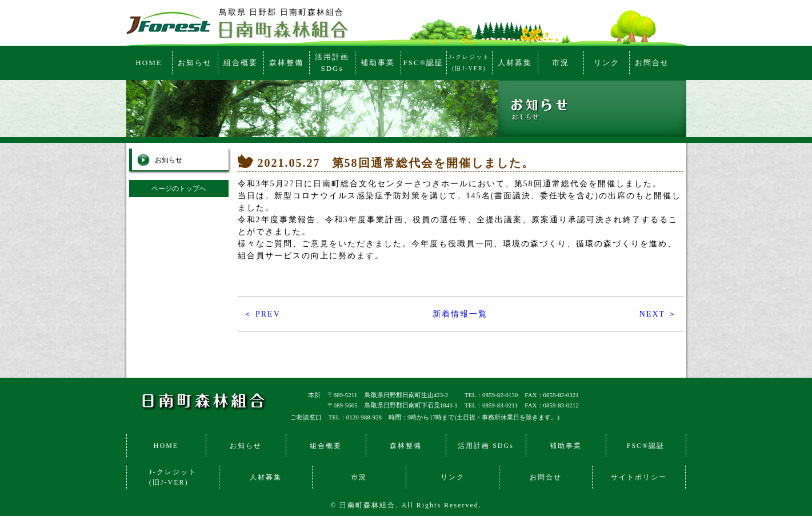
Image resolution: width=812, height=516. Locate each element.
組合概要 (241, 63)
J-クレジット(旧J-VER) (469, 63)
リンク (607, 63)
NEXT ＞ (659, 314)
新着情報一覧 (460, 314)
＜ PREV (262, 314)
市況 (561, 63)
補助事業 (378, 63)
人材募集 (515, 63)
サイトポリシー (639, 477)
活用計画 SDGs (486, 446)
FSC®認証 (423, 63)
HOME (149, 63)
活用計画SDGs (332, 63)
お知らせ (195, 63)
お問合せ (652, 63)
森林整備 (286, 63)
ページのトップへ (179, 189)
